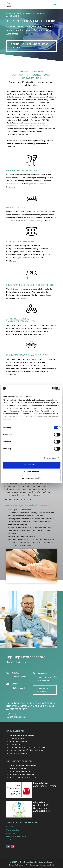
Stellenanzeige (13, 830)
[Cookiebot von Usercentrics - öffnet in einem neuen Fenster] (51, 388)
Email (15, 684)
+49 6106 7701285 (19, 677)
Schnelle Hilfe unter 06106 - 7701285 (31, 46)
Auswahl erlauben (31, 471)
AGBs (9, 840)
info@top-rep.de (19, 688)
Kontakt (10, 827)
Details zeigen (50, 458)
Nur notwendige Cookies (32, 478)
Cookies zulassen (32, 465)
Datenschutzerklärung (16, 836)
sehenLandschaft (46, 865)
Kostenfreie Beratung (42, 690)
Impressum (11, 833)
